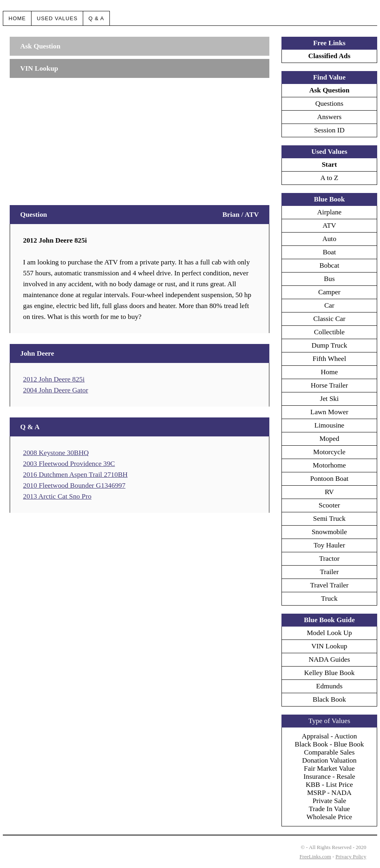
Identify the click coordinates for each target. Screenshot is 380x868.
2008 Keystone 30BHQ (56, 453)
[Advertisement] (140, 138)
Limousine (329, 425)
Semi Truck (329, 519)
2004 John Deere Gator (56, 390)
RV (329, 492)
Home (17, 18)
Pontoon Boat (329, 479)
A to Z (329, 178)
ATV (330, 225)
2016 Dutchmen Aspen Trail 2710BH (75, 475)
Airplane (329, 212)
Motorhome (330, 465)
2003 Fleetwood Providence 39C (69, 464)
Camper (329, 292)
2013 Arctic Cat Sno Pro (57, 496)
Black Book (329, 699)
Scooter (329, 505)
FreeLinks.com (315, 856)
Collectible (329, 332)
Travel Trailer (329, 585)
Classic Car (329, 319)
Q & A (96, 18)
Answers (329, 117)
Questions (329, 104)
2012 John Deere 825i (54, 379)
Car (329, 305)
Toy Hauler (329, 545)
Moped (329, 439)
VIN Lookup (329, 646)
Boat (329, 252)
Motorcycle (330, 452)
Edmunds (329, 686)
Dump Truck (329, 345)
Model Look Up (330, 633)
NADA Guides (329, 659)
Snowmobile (330, 532)
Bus (329, 279)
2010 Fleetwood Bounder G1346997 (74, 485)
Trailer (329, 572)
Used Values (57, 18)
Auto (329, 239)
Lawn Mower (330, 412)
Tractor (329, 559)
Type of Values (329, 721)
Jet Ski (329, 399)
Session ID (330, 130)
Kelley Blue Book (329, 673)
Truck (329, 599)
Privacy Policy (351, 856)
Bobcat (329, 265)
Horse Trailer (330, 385)
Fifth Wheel (329, 359)
